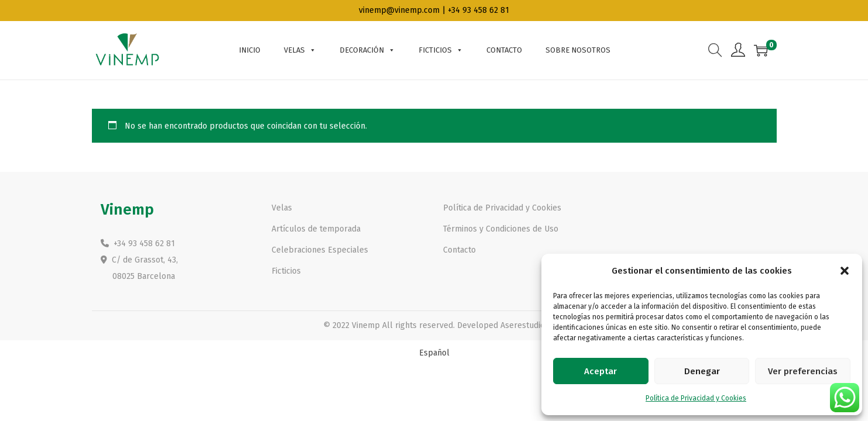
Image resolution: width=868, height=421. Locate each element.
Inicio (250, 50)
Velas (300, 50)
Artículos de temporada (316, 229)
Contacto (504, 50)
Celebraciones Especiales (320, 250)
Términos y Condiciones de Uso (501, 229)
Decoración (367, 50)
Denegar (702, 371)
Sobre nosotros (578, 50)
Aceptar (601, 371)
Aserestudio (523, 325)
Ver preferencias (803, 371)
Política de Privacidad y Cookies (696, 398)
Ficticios (441, 50)
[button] (845, 271)
